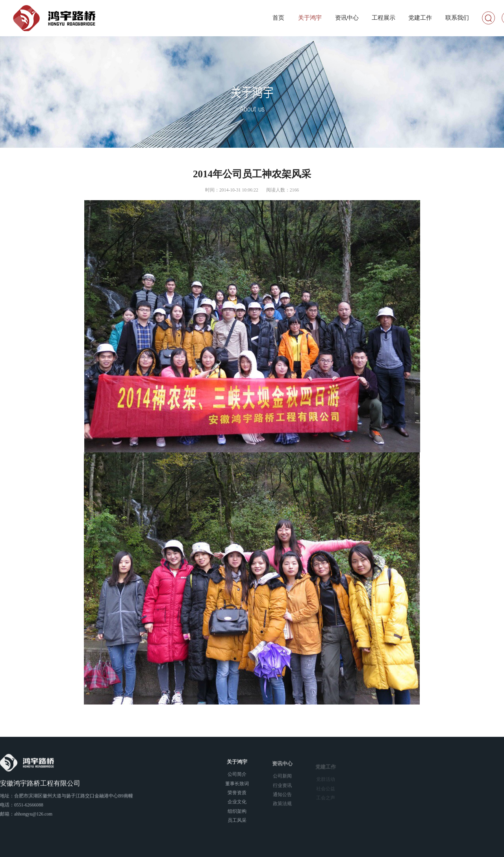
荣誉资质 (237, 795)
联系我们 (457, 18)
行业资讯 (282, 789)
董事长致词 (237, 786)
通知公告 (282, 798)
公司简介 (237, 777)
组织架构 (237, 813)
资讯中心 (347, 18)
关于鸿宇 (310, 18)
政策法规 (282, 808)
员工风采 (237, 823)
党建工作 (420, 18)
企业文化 (237, 804)
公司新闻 (282, 780)
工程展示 (384, 18)
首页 (278, 18)
